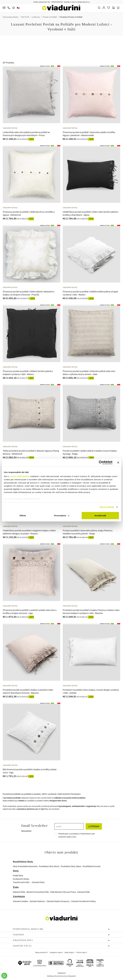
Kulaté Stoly (18, 876)
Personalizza (62, 516)
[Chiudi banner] (118, 463)
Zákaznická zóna (61, 940)
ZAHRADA (19, 897)
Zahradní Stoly (38, 882)
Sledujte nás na (61, 946)
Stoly (16, 871)
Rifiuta (23, 516)
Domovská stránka (11, 17)
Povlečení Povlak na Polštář (71, 17)
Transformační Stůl (21, 882)
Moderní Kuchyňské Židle (38, 892)
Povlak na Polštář (50, 17)
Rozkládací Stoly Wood (49, 866)
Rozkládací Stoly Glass (71, 866)
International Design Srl (61, 929)
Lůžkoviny (36, 17)
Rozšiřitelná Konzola (91, 866)
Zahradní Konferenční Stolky (84, 901)
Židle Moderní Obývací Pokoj (63, 892)
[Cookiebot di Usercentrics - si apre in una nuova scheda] (101, 463)
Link (74, 837)
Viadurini (61, 935)
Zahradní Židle (83, 892)
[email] (69, 826)
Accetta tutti (100, 516)
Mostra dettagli (107, 507)
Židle (16, 887)
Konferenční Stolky (21, 879)
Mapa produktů (41, 952)
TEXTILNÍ (25, 17)
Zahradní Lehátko (20, 901)
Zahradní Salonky (37, 901)
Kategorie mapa (56, 952)
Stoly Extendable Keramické (25, 866)
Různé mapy (81, 952)
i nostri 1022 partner (20, 476)
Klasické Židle (19, 892)
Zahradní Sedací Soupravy (58, 901)
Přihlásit (94, 826)
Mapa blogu (69, 952)
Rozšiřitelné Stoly (23, 862)
